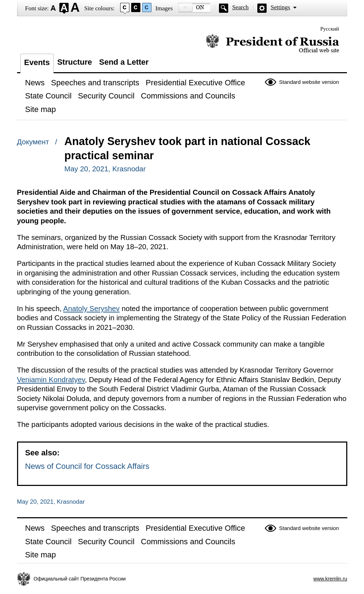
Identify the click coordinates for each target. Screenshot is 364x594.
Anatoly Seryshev (92, 309)
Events (37, 62)
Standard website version (309, 82)
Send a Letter (124, 62)
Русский (330, 29)
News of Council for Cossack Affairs (87, 466)
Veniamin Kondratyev (51, 380)
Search (240, 7)
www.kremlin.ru (330, 579)
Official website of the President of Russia (272, 44)
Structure (75, 62)
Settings (280, 7)
